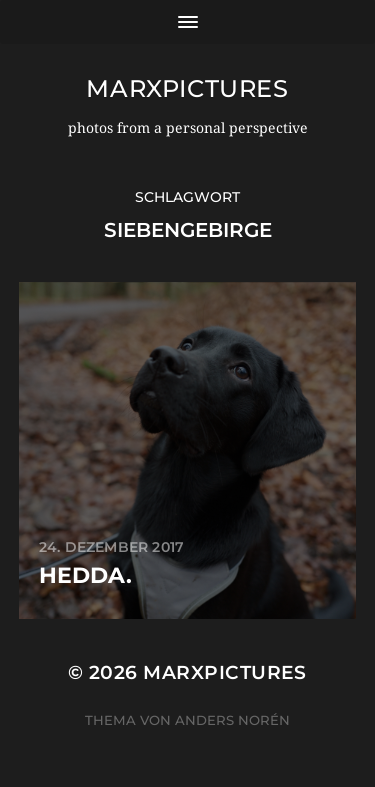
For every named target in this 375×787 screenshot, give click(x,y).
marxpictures (187, 88)
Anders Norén (232, 720)
